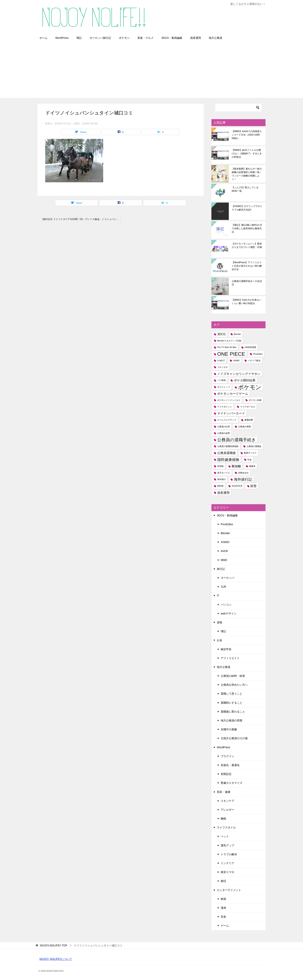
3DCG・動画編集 (172, 38)
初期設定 (226, 774)
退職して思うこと (232, 694)
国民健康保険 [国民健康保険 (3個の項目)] (228, 460)
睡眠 (223, 819)
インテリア (227, 863)
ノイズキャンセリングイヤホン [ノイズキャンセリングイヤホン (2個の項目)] (239, 374)
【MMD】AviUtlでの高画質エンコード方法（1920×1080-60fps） (247, 135)
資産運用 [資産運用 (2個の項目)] (223, 493)
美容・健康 (224, 792)
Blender (225, 533)
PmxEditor (227, 524)
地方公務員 (215, 38)
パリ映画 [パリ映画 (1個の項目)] (221, 380)
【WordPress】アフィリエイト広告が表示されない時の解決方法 (247, 266)
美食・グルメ (146, 38)
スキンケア (227, 801)
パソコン (226, 605)
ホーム (43, 38)
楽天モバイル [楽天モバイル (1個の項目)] (224, 473)
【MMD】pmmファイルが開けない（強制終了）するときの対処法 (247, 154)
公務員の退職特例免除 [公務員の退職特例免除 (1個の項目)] (228, 446)
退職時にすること (232, 703)
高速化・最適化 (230, 765)
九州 (223, 587)
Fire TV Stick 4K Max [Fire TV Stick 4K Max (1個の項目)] (227, 347)
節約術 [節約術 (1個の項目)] (220, 486)
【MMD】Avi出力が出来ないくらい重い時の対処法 (246, 302)
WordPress (62, 38)
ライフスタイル (226, 827)
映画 (223, 899)
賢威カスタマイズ (232, 783)
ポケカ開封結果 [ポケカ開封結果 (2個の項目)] (245, 380)
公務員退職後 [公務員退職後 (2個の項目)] (226, 453)
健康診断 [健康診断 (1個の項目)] (249, 420)
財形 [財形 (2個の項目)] (254, 486)
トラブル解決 (229, 854)
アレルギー (227, 810)
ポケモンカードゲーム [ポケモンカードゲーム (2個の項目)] (233, 394)
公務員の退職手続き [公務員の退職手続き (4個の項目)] (237, 440)
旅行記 (221, 569)
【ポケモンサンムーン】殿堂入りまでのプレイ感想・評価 (247, 245)
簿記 (79, 38)
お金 (220, 640)
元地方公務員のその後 (234, 738)
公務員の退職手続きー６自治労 (247, 283)
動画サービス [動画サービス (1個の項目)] (250, 453)
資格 (220, 622)
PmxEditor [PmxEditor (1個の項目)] (258, 354)
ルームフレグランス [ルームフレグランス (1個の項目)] (227, 420)
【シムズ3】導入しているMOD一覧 (245, 189)
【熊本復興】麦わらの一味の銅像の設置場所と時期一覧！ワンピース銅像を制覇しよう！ (247, 174)
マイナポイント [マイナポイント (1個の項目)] (225, 407)
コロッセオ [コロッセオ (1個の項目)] (223, 367)
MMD (224, 560)
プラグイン (227, 756)
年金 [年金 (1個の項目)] (249, 460)
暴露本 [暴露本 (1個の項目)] (252, 466)
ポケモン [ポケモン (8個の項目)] (250, 387)
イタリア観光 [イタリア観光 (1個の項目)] (254, 361)
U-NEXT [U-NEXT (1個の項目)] (221, 361)
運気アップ (227, 845)
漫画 (223, 908)
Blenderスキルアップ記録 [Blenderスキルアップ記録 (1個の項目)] (229, 341)
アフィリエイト (230, 658)
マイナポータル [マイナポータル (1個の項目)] (248, 407)
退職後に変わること (233, 712)
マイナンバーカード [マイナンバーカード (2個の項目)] (231, 413)
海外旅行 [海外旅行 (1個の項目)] (221, 479)
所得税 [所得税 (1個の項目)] (220, 466)
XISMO (225, 542)
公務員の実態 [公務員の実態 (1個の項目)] (244, 427)
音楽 (223, 917)
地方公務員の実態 (232, 720)
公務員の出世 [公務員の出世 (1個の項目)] (224, 427)
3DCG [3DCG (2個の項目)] (221, 334)
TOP (54, 945)
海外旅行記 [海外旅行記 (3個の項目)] (243, 479)
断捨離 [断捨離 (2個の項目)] (236, 466)
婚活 (223, 881)
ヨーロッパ (227, 578)
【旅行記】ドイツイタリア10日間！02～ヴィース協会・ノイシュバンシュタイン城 (81, 219)
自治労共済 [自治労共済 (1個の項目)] (237, 486)
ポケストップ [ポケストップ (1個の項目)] (224, 387)
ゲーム (225, 926)
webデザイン (229, 613)
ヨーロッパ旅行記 (100, 38)
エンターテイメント (229, 890)
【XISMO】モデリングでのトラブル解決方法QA (247, 208)
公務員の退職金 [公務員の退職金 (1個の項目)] (254, 446)
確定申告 (226, 649)
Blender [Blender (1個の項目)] (237, 334)
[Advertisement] (151, 71)
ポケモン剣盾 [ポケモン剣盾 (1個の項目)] (255, 400)
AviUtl (224, 551)
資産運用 (196, 38)
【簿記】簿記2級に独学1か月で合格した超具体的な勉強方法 (247, 228)
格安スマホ (227, 872)
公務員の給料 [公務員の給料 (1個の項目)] (224, 433)
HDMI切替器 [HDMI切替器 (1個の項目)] (250, 347)
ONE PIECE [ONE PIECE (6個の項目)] (231, 354)
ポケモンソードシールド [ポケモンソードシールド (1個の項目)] (229, 400)
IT (218, 596)
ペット (225, 836)
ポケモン (124, 38)
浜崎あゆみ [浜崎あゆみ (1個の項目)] (243, 473)
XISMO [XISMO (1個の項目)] (236, 361)
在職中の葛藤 (229, 729)
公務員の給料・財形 (233, 676)
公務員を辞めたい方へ (234, 685)
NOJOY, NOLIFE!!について (56, 959)
